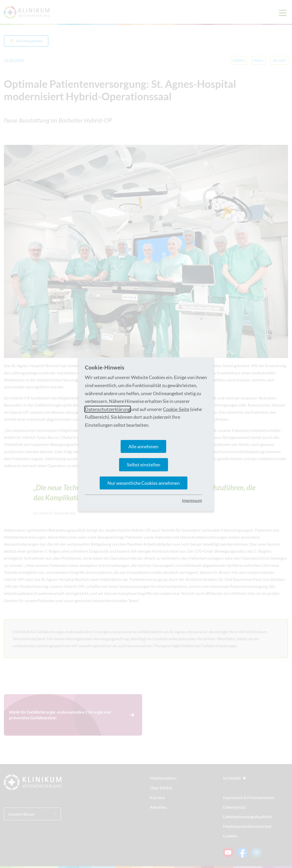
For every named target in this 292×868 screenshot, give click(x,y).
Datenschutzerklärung (108, 409)
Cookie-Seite (176, 409)
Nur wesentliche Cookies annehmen (144, 483)
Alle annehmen (143, 446)
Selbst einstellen (144, 465)
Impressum (192, 500)
